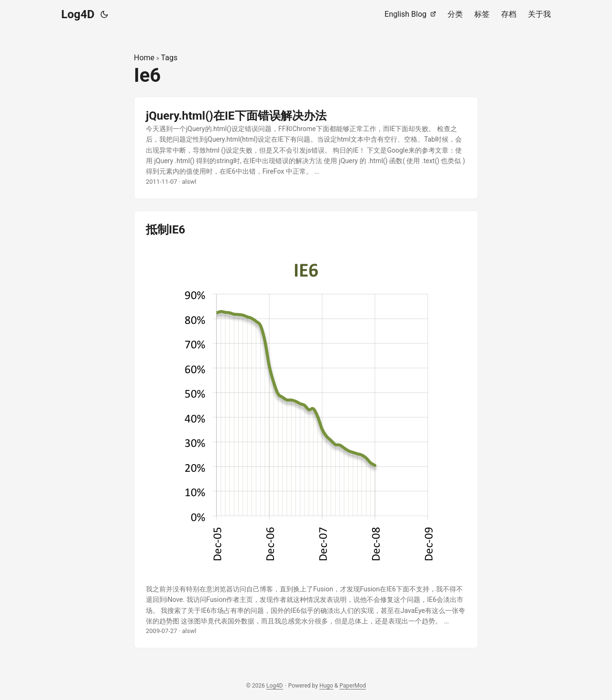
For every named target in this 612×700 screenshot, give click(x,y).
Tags (169, 58)
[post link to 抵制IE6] (306, 430)
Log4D (78, 14)
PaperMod (353, 686)
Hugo (326, 686)
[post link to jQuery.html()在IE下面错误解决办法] (306, 148)
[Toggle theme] (104, 14)
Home (144, 58)
